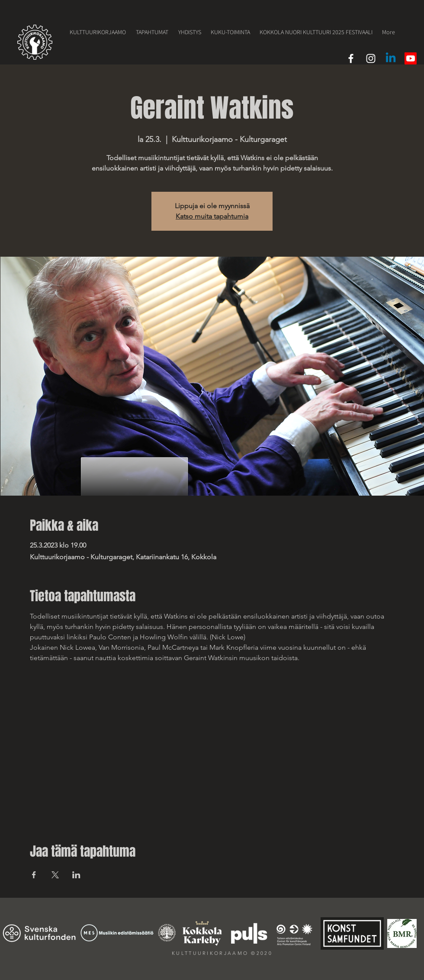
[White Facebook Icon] (351, 58)
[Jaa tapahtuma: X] (55, 875)
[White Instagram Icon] (371, 58)
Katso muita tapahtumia (212, 216)
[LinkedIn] (391, 58)
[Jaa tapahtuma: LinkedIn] (76, 875)
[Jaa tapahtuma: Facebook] (34, 875)
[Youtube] (411, 58)
